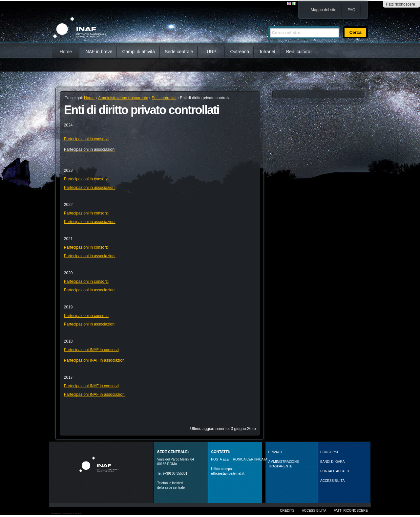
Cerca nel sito (268, 23)
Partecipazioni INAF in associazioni (95, 360)
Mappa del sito (324, 10)
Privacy (275, 452)
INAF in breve (98, 52)
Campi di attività (138, 52)
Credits (287, 511)
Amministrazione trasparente (123, 98)
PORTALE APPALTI (335, 471)
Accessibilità (314, 511)
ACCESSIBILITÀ (332, 481)
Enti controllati (164, 98)
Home (66, 52)
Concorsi (329, 452)
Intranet (268, 52)
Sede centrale (179, 52)
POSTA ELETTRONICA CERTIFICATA (239, 459)
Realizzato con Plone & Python (66, 514)
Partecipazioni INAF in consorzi (91, 350)
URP (212, 52)
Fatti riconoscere (400, 4)
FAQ (351, 10)
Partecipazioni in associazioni (90, 188)
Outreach (240, 52)
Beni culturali (299, 52)
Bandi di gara (332, 462)
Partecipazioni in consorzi (86, 139)
